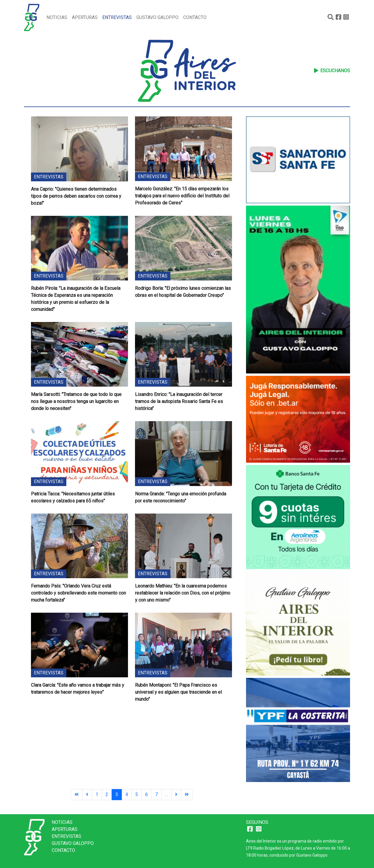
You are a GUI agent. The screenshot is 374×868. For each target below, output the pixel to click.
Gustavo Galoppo (157, 17)
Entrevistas (117, 17)
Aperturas (85, 17)
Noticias (57, 17)
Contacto (195, 17)
